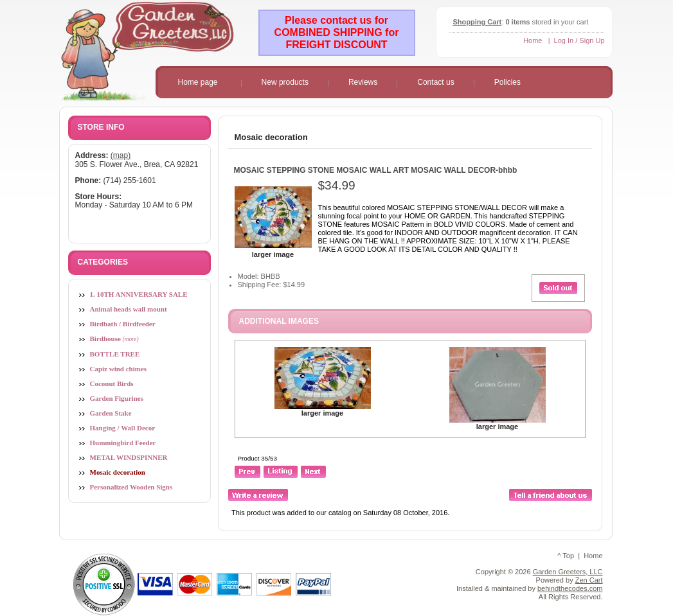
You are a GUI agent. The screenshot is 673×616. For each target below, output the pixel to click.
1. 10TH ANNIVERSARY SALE (139, 294)
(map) (121, 155)
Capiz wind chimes (119, 369)
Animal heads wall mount (129, 309)
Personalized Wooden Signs (131, 487)
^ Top (566, 556)
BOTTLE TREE (115, 354)
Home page (198, 82)
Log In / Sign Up (579, 40)
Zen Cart (589, 580)
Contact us (435, 82)
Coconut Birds (112, 383)
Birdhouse (114, 339)
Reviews (363, 82)
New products (285, 82)
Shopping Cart (478, 22)
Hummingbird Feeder (123, 443)
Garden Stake (111, 413)
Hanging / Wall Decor (123, 428)
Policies (507, 82)
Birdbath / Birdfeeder (123, 324)
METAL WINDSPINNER (129, 457)
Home (533, 40)
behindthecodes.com (570, 588)
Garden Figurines (117, 398)
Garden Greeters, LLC (568, 572)
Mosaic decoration (271, 137)
